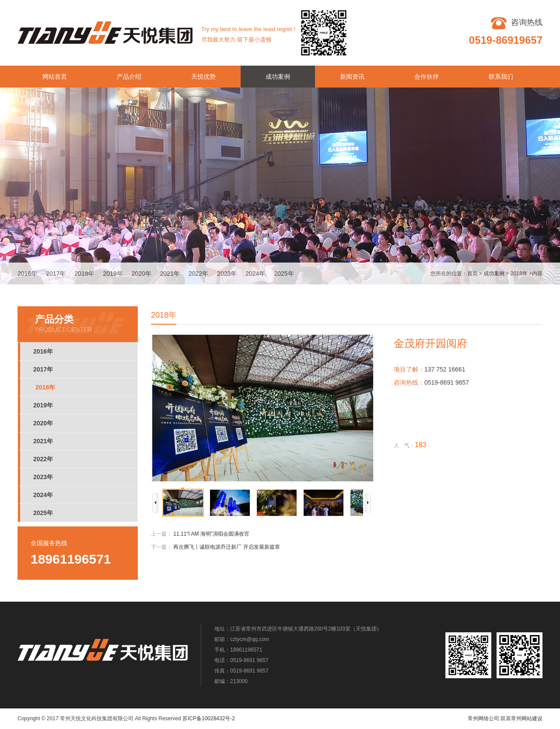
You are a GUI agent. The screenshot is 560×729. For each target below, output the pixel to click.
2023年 (227, 273)
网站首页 (55, 77)
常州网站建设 (527, 718)
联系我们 (501, 77)
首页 (472, 273)
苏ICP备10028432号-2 (209, 718)
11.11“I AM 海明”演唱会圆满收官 (211, 534)
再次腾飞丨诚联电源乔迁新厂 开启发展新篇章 (226, 547)
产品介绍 (129, 77)
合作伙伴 (427, 77)
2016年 (27, 273)
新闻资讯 (352, 77)
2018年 (84, 273)
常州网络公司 (483, 718)
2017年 (56, 273)
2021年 (170, 273)
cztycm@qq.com (250, 639)
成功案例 (278, 77)
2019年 (113, 273)
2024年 (255, 273)
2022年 (198, 273)
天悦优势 (203, 77)
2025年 (284, 273)
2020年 (142, 273)
